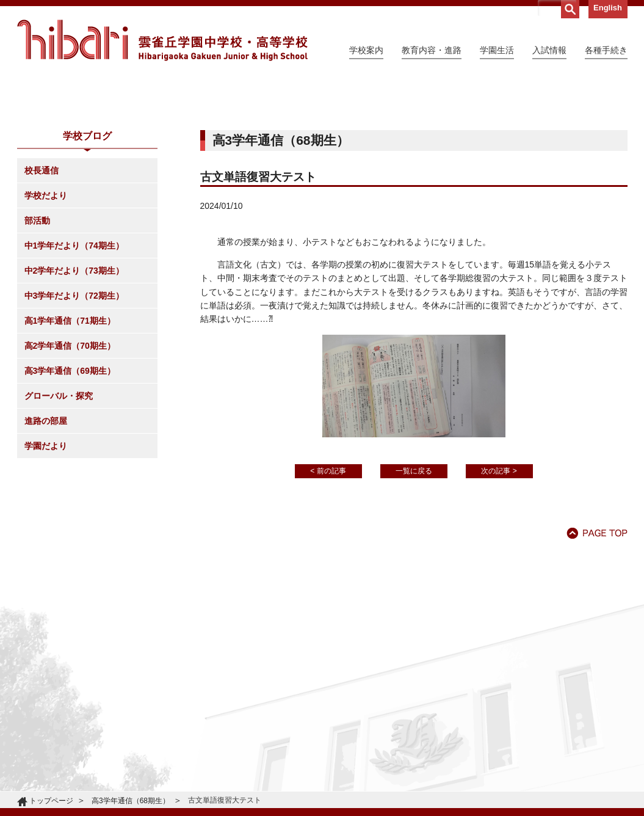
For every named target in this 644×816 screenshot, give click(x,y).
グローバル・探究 (59, 507)
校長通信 (42, 282)
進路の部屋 (46, 532)
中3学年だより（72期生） (74, 407)
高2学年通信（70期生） (70, 457)
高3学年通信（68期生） (131, 801)
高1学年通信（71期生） (70, 432)
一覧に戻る (414, 582)
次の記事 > (499, 582)
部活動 (37, 332)
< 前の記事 (328, 582)
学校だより (46, 307)
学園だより (46, 557)
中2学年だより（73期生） (74, 382)
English (608, 8)
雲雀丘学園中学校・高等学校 (162, 40)
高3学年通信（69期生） (70, 482)
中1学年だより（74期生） (74, 357)
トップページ (51, 801)
